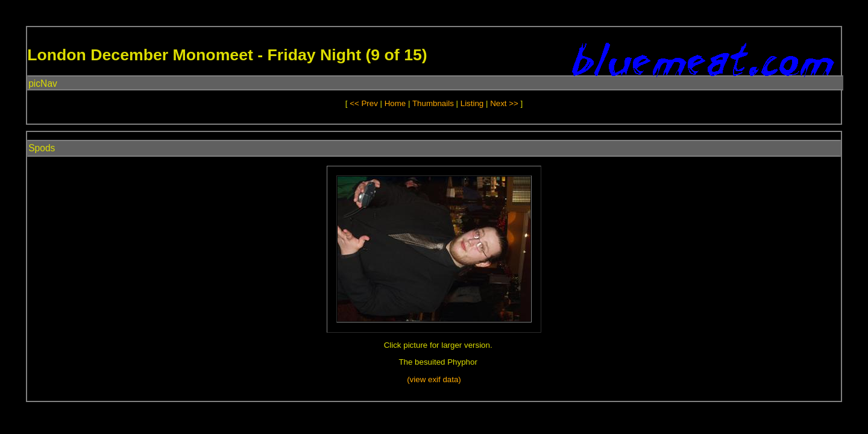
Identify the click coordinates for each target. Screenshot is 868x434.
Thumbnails (433, 103)
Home (395, 103)
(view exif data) (434, 379)
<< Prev (364, 103)
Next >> (505, 103)
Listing (472, 103)
